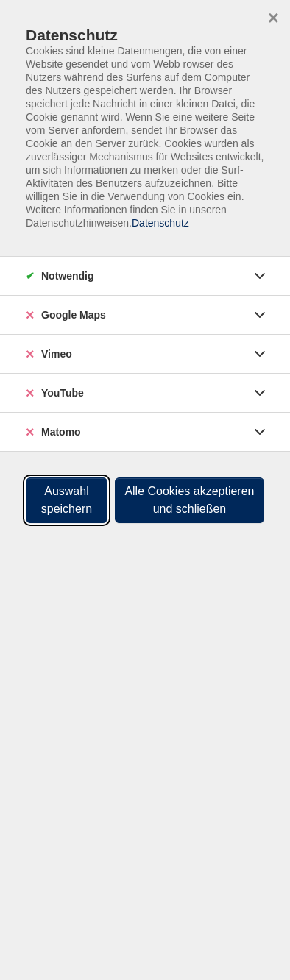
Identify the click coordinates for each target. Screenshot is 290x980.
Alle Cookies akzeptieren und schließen (189, 500)
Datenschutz (160, 223)
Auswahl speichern (67, 500)
